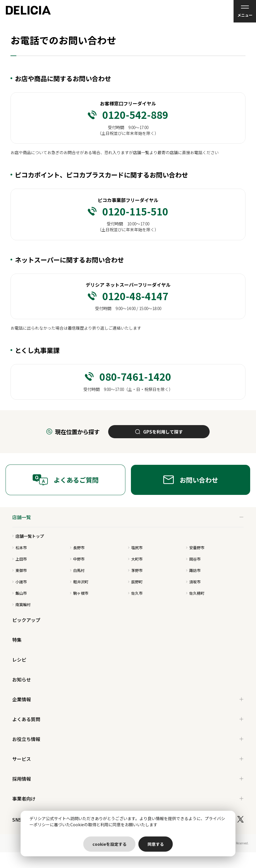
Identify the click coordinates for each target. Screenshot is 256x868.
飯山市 (20, 593)
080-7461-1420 (128, 377)
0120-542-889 (128, 115)
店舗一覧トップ (28, 536)
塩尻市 (135, 548)
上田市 (20, 559)
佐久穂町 (195, 593)
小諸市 (20, 582)
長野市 (77, 548)
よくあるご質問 (65, 480)
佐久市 (135, 593)
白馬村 (77, 570)
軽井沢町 (79, 582)
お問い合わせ (191, 480)
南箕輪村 (21, 605)
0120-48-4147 (128, 296)
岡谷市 (193, 559)
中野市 (77, 559)
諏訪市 (193, 570)
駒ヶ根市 (79, 593)
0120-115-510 (128, 211)
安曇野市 (195, 548)
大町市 (135, 559)
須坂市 (193, 582)
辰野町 (135, 582)
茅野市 (135, 570)
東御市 (20, 570)
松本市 (20, 548)
